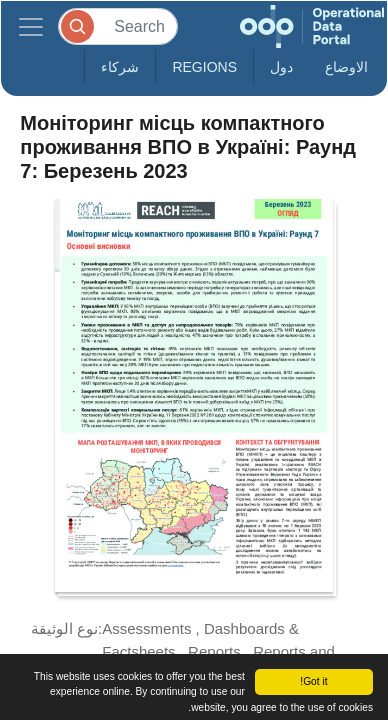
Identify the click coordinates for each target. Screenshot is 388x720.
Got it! (313, 681)
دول (281, 67)
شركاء (120, 67)
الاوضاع (346, 67)
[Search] (118, 26)
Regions (204, 67)
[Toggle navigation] (31, 26)
